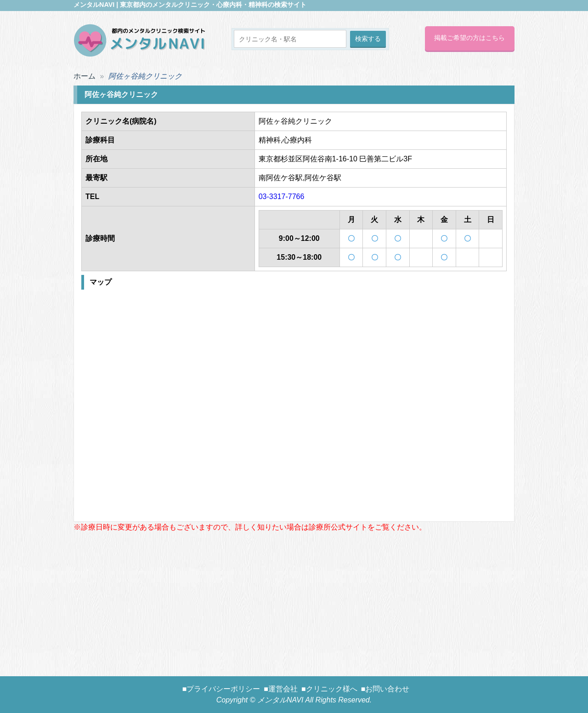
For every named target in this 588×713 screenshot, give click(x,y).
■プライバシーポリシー (221, 689)
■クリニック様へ (329, 689)
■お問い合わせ (385, 689)
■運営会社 (281, 689)
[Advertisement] (294, 597)
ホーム (85, 76)
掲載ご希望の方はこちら (469, 38)
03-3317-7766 (282, 197)
